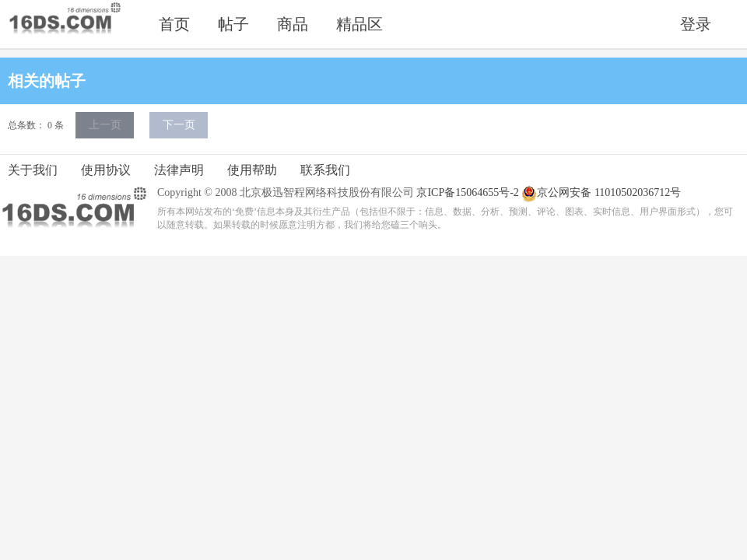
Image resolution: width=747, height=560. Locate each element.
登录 (696, 24)
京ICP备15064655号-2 (467, 192)
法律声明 (179, 170)
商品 (293, 24)
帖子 (233, 24)
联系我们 (325, 170)
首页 (174, 24)
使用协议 (106, 170)
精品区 (359, 24)
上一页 (105, 125)
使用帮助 (252, 170)
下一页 (179, 125)
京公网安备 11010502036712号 (601, 194)
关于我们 (33, 170)
